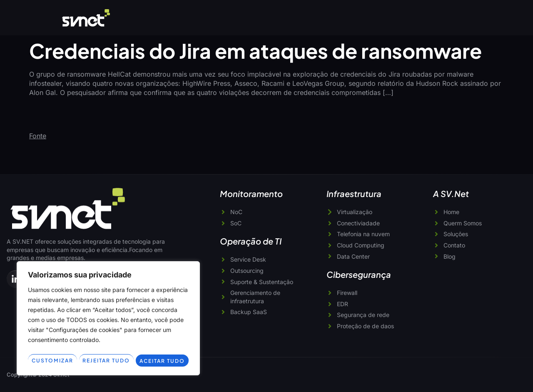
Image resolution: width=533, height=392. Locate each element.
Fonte (38, 136)
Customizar (65, 348)
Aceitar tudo (108, 360)
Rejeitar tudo (145, 348)
